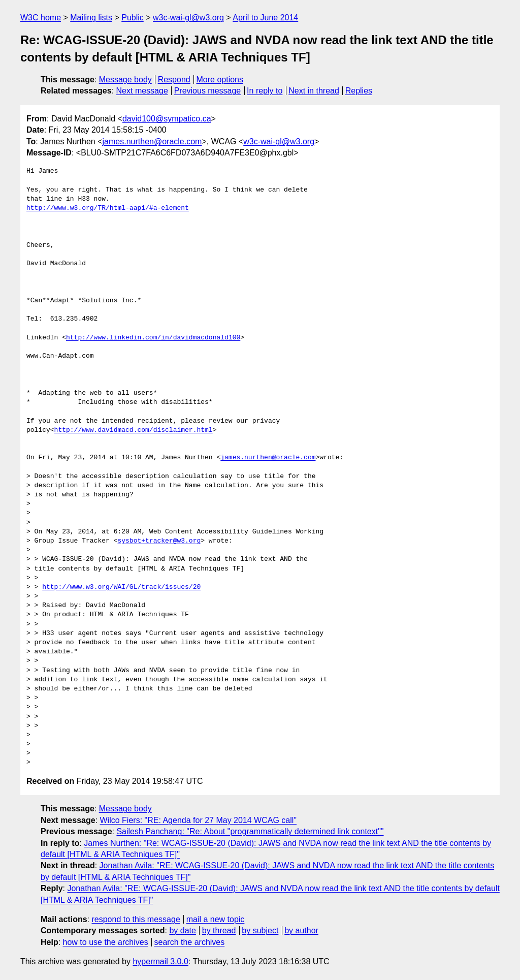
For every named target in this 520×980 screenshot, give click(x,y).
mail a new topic (216, 919)
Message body (125, 80)
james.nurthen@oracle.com (152, 141)
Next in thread (314, 91)
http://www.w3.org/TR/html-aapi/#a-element (108, 208)
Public (133, 18)
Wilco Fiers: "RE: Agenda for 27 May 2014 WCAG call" (199, 820)
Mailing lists (91, 18)
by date (182, 930)
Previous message (208, 91)
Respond (174, 80)
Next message (142, 91)
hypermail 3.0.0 (160, 961)
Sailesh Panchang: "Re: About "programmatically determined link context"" (250, 831)
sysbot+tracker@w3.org (159, 541)
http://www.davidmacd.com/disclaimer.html (134, 430)
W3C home (41, 18)
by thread (219, 930)
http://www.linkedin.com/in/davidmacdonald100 (153, 338)
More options (220, 80)
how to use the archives (106, 942)
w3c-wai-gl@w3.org (188, 18)
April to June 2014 (265, 18)
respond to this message (136, 919)
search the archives (190, 942)
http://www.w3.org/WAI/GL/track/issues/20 (121, 587)
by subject (260, 930)
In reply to (265, 91)
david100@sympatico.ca (167, 119)
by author (301, 930)
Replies (359, 91)
